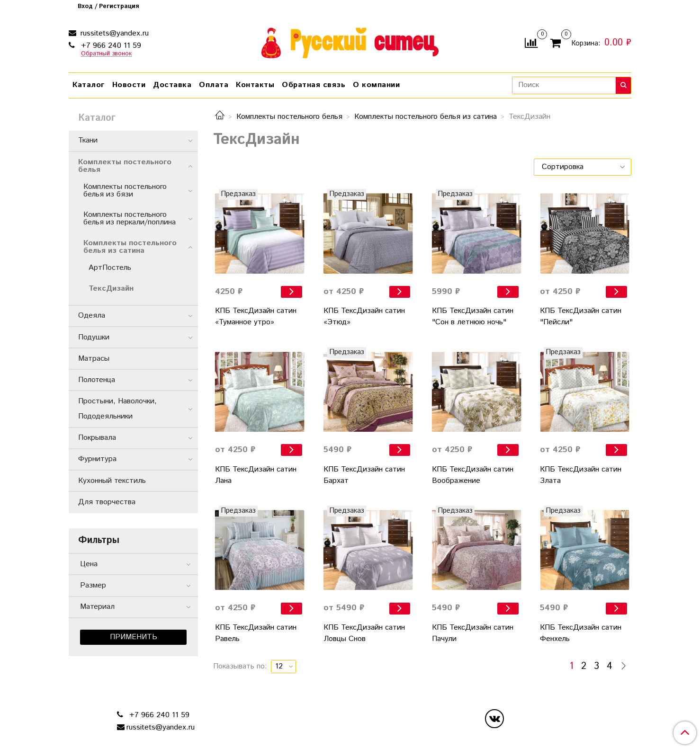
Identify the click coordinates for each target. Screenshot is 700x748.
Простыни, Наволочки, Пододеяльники (130, 409)
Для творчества (107, 502)
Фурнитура (97, 459)
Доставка (172, 85)
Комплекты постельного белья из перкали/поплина (130, 218)
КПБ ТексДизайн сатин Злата (581, 475)
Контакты (255, 85)
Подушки (94, 337)
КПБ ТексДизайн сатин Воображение (473, 475)
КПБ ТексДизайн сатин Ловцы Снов (364, 633)
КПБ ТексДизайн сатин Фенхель (581, 633)
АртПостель (110, 268)
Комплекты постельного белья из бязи (125, 191)
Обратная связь (314, 85)
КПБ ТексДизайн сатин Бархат (364, 475)
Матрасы (94, 359)
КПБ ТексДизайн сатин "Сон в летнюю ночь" (473, 316)
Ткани (88, 140)
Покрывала (97, 438)
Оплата (214, 85)
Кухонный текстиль (112, 481)
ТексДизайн (111, 289)
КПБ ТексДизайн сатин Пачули (473, 633)
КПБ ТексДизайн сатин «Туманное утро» (256, 316)
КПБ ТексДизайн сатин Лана (256, 475)
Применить (134, 637)
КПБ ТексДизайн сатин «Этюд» (364, 316)
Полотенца (97, 380)
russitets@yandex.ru (113, 33)
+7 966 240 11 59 (110, 46)
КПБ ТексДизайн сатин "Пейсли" (581, 316)
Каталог (89, 85)
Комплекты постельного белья (289, 117)
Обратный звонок (106, 54)
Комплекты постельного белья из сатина (426, 117)
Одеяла (92, 316)
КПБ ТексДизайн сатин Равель (256, 633)
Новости (129, 85)
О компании (376, 85)
